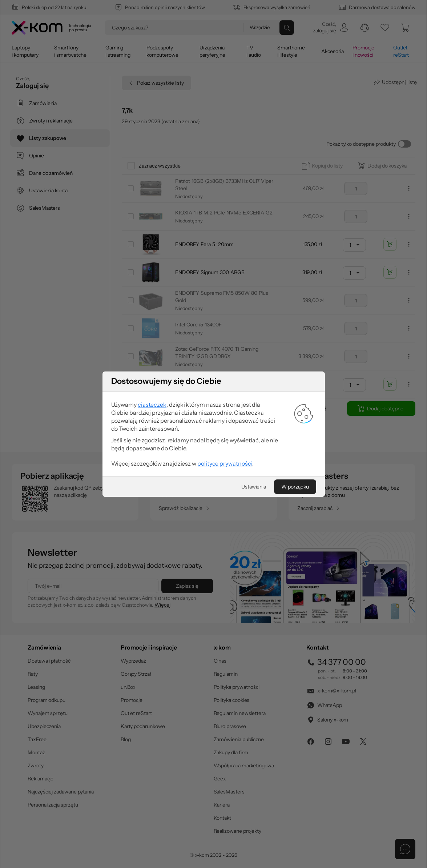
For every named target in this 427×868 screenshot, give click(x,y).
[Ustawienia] (249, 480)
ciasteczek (160, 408)
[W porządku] (285, 480)
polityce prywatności (223, 460)
